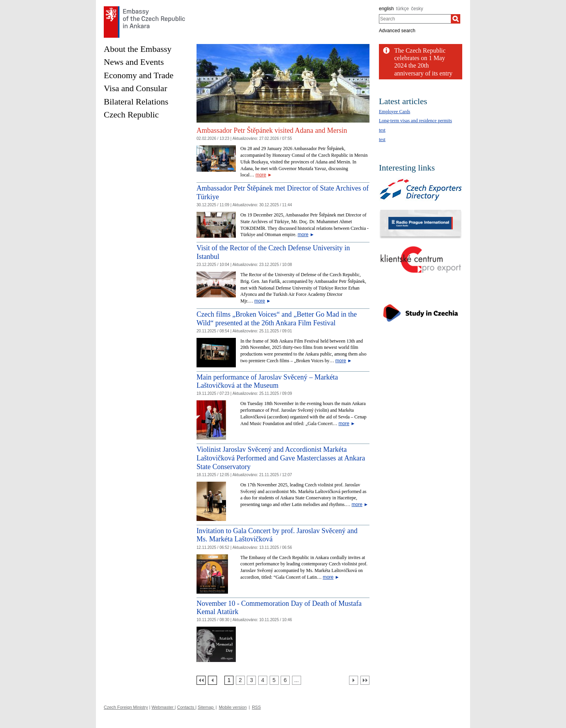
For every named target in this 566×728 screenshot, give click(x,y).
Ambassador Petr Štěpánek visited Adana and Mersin (272, 130)
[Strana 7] (297, 680)
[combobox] (415, 19)
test (382, 130)
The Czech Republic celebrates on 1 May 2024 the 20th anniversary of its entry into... (423, 66)
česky (417, 9)
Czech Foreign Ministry (126, 707)
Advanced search (397, 31)
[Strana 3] (251, 680)
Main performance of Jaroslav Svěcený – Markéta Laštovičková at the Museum (267, 381)
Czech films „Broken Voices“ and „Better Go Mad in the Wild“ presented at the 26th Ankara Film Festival (277, 319)
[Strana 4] (263, 680)
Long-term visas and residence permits (415, 121)
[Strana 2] (240, 680)
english (386, 9)
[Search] (456, 19)
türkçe (403, 9)
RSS (256, 707)
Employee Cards (395, 112)
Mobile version (233, 707)
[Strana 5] (274, 680)
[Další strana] (354, 680)
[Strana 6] (285, 680)
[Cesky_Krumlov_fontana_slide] (283, 47)
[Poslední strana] (365, 680)
